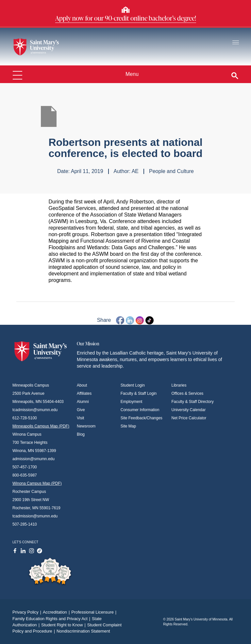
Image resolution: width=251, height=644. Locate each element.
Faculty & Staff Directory (193, 402)
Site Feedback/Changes (142, 418)
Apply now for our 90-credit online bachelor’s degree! (126, 18)
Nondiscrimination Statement (83, 631)
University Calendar (189, 410)
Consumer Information (140, 410)
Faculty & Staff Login (139, 393)
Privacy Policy (28, 612)
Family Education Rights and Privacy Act (52, 619)
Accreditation (57, 612)
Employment (132, 402)
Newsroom (86, 426)
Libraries (179, 385)
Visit (80, 418)
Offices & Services (188, 393)
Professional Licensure (95, 612)
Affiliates (84, 393)
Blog (81, 434)
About (82, 385)
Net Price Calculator (189, 418)
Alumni (83, 402)
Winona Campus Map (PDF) (37, 483)
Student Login (133, 385)
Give (81, 410)
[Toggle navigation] (236, 43)
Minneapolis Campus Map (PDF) (41, 426)
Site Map (128, 426)
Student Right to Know (64, 625)
